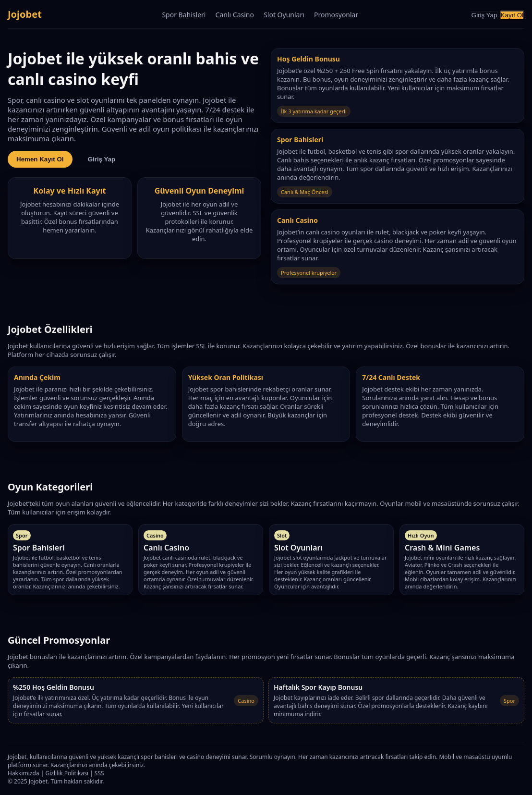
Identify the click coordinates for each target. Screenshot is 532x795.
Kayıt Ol (512, 15)
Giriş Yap (484, 15)
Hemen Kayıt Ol (40, 159)
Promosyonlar (336, 15)
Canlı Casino (235, 15)
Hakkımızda (24, 773)
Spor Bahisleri (184, 15)
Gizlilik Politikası (67, 773)
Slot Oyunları (284, 15)
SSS (99, 773)
